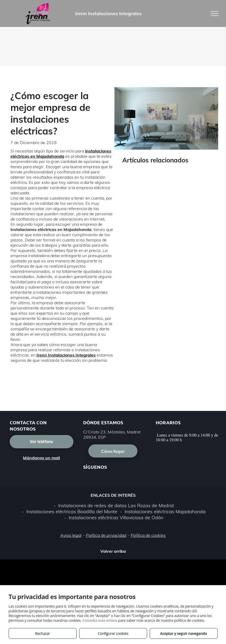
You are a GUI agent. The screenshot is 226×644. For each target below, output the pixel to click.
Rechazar (42, 633)
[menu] (215, 14)
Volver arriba (113, 551)
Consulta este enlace (100, 620)
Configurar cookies (113, 633)
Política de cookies (148, 535)
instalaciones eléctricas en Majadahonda (61, 154)
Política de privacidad (106, 535)
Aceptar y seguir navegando (184, 633)
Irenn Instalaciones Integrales (66, 355)
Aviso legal (71, 535)
